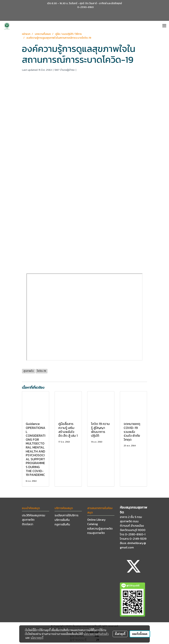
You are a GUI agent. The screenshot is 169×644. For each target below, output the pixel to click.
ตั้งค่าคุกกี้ (120, 634)
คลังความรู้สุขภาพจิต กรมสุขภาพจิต (100, 531)
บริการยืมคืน (62, 520)
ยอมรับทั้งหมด (140, 634)
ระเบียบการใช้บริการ (66, 515)
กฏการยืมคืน (62, 524)
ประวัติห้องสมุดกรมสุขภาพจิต (34, 517)
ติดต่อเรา (28, 524)
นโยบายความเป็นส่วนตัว (96, 634)
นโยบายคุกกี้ (37, 638)
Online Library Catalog (96, 522)
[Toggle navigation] (164, 26)
